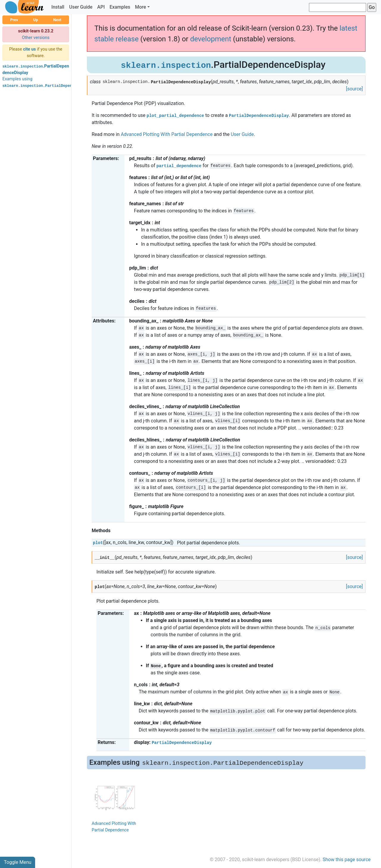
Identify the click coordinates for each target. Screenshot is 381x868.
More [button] (140, 7)
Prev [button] (14, 20)
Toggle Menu (18, 862)
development (211, 39)
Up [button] (36, 20)
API (101, 7)
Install (58, 7)
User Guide (81, 7)
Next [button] (57, 20)
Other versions (36, 38)
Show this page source (347, 860)
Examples (120, 7)
